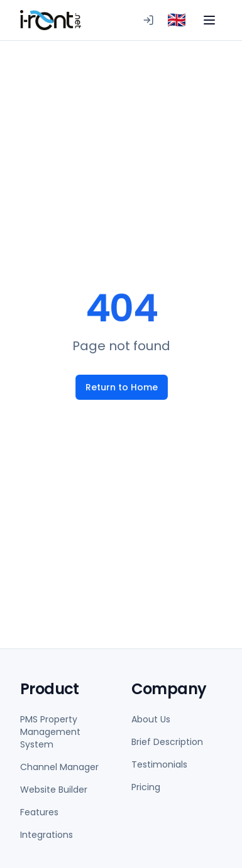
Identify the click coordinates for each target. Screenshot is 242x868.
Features (39, 812)
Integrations (47, 835)
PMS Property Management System (50, 732)
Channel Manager (59, 767)
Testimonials (159, 764)
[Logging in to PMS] (148, 20)
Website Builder (54, 790)
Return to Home (121, 387)
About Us (151, 719)
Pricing (146, 787)
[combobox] (177, 20)
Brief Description (167, 742)
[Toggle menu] (209, 20)
